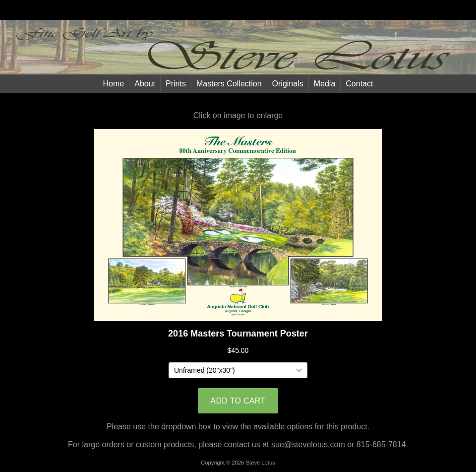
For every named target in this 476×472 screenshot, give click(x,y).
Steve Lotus (261, 463)
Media (325, 84)
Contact (359, 84)
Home (114, 84)
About (145, 84)
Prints (176, 84)
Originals (288, 84)
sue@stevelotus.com (308, 444)
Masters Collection (229, 84)
